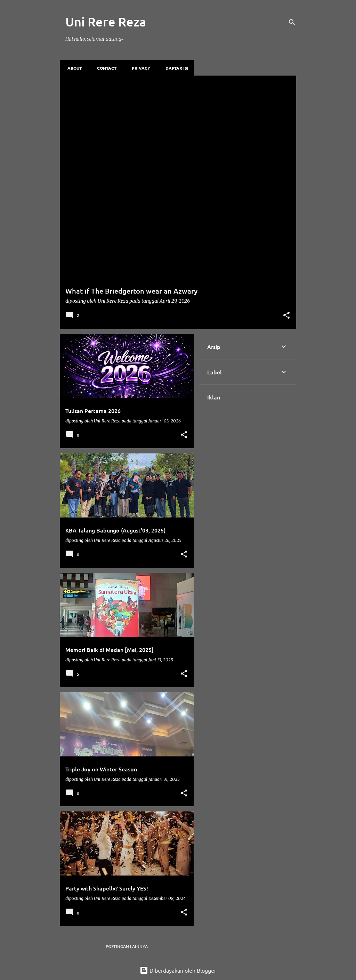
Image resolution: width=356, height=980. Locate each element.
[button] (286, 316)
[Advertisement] (178, 128)
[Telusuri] (292, 22)
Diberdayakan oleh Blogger (178, 970)
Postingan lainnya (127, 946)
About (72, 68)
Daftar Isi (175, 68)
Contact (105, 68)
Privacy (139, 68)
